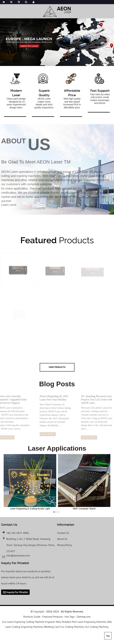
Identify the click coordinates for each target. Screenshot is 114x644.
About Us (62, 539)
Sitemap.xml (84, 617)
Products (57, 240)
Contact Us (63, 533)
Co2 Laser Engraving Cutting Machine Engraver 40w (31, 622)
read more (45, 434)
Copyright (38, 611)
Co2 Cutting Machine (96, 627)
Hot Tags (70, 617)
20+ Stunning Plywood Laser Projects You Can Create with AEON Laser (93, 400)
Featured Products (53, 617)
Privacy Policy (65, 545)
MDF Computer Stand (84, 482)
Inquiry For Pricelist (17, 592)
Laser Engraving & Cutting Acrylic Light (30, 482)
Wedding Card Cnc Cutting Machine (64, 627)
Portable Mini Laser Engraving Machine (84, 622)
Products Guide (32, 617)
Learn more (9, 207)
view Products (57, 367)
